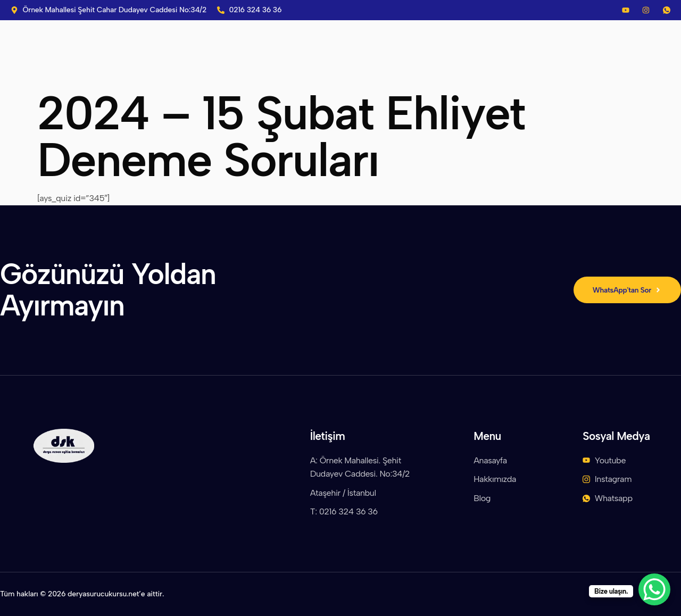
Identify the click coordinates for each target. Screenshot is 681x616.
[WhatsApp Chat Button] (654, 589)
